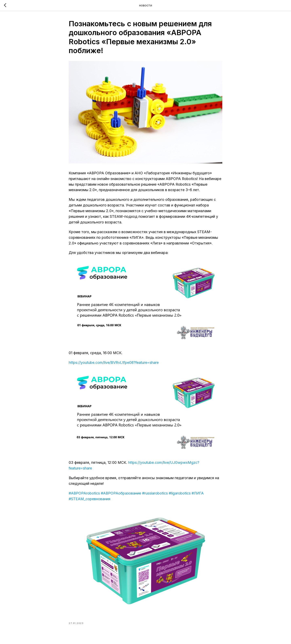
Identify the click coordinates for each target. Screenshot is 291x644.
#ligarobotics (180, 493)
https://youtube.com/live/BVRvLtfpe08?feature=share (114, 363)
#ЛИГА (198, 493)
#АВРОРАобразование (121, 493)
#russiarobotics (155, 493)
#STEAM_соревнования (90, 499)
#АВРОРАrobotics (84, 493)
